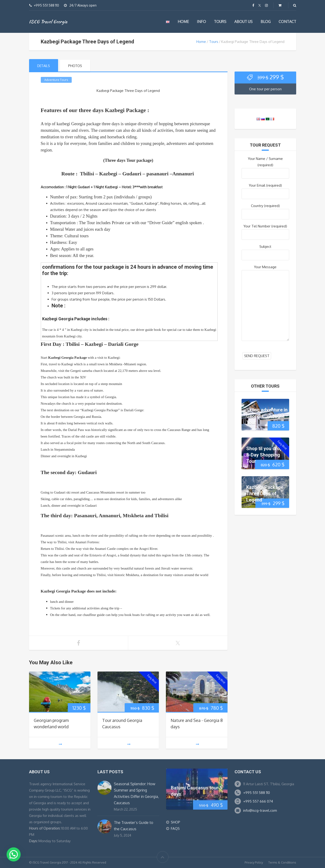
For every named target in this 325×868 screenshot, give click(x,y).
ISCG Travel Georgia (48, 22)
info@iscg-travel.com (260, 810)
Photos (75, 66)
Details (44, 66)
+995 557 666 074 (258, 801)
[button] (14, 854)
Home (183, 22)
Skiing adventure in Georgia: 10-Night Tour (267, 416)
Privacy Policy (254, 862)
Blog (266, 22)
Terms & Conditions (282, 862)
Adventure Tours (56, 80)
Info (201, 22)
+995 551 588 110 (257, 793)
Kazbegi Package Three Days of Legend (265, 493)
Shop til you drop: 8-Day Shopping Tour (265, 455)
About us (243, 22)
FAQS (175, 828)
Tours (220, 22)
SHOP (176, 822)
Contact (287, 22)
